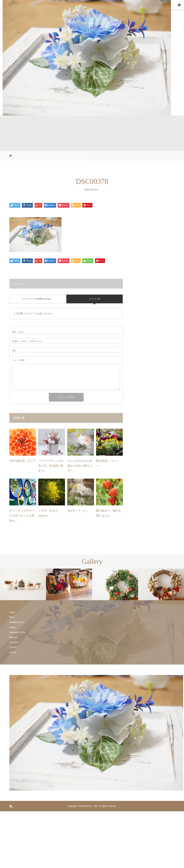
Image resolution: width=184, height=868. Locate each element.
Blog (11, 617)
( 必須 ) (18, 332)
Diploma (13, 637)
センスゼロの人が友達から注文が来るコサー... (80, 466)
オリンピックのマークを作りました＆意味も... (22, 516)
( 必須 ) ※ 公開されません (27, 341)
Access (13, 652)
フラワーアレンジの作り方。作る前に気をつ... (51, 466)
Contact (13, 647)
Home (12, 612)
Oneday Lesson (17, 622)
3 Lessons (14, 642)
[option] (23, 584)
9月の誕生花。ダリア (23, 461)
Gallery (13, 627)
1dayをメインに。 (78, 511)
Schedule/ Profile (17, 632)
